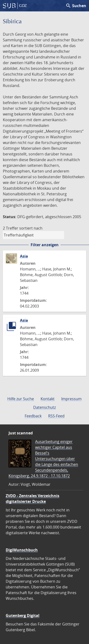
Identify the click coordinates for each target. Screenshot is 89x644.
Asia (24, 256)
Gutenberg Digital (23, 615)
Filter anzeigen (45, 245)
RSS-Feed (56, 416)
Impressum (71, 399)
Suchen (76, 6)
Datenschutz (44, 407)
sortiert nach (31, 228)
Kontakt (48, 399)
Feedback (33, 416)
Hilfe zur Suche (21, 399)
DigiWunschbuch (22, 550)
